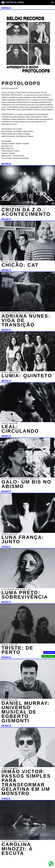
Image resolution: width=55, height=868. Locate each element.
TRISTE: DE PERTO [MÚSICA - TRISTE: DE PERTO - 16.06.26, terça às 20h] (17, 650)
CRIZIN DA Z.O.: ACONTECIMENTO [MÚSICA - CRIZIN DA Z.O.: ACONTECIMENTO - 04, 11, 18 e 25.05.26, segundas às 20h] (26, 212)
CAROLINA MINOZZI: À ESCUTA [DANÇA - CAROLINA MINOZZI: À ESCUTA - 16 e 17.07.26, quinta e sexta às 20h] (17, 849)
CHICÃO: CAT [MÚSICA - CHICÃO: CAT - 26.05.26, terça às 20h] (20, 265)
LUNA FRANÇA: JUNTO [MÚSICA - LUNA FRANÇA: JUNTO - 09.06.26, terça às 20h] (23, 539)
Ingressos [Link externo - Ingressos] (49, 652)
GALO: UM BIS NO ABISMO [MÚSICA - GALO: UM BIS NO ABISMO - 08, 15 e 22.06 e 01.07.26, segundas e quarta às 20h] (26, 484)
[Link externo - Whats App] (51, 864)
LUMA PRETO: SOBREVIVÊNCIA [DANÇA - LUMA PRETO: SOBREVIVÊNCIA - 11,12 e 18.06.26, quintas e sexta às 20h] (25, 595)
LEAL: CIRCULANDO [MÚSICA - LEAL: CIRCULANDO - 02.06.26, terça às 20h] (20, 429)
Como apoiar (48, 656)
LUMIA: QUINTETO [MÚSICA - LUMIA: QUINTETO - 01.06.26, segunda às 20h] (27, 376)
